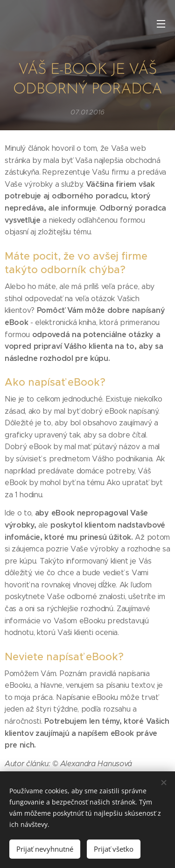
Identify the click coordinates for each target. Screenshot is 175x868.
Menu (161, 24)
